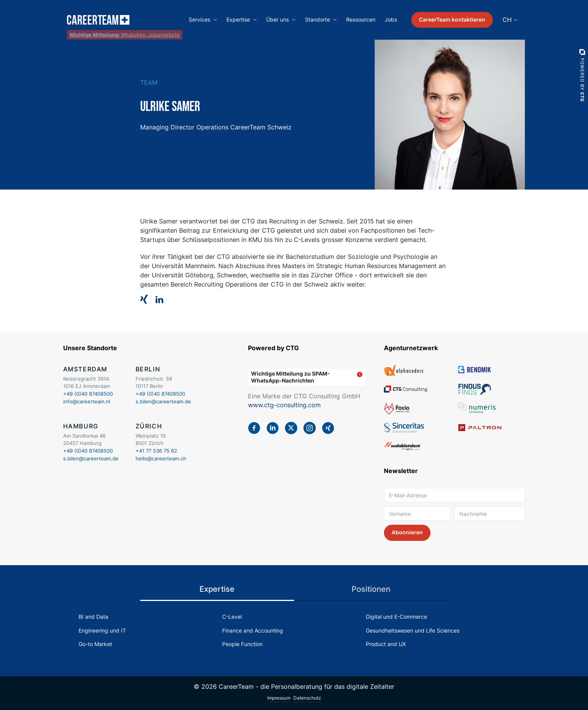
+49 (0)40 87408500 (88, 394)
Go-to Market (95, 644)
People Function (242, 644)
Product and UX (386, 644)
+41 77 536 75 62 (156, 451)
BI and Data (93, 617)
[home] (98, 20)
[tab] (217, 589)
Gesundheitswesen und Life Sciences (413, 630)
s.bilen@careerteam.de (163, 401)
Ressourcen (361, 19)
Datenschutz (307, 698)
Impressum (279, 698)
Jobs (391, 19)
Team (149, 82)
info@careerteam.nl (87, 401)
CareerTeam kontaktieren (452, 19)
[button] (203, 20)
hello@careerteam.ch (161, 458)
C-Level (232, 617)
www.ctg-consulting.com (284, 405)
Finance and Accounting (253, 630)
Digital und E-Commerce (396, 617)
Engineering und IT (102, 630)
